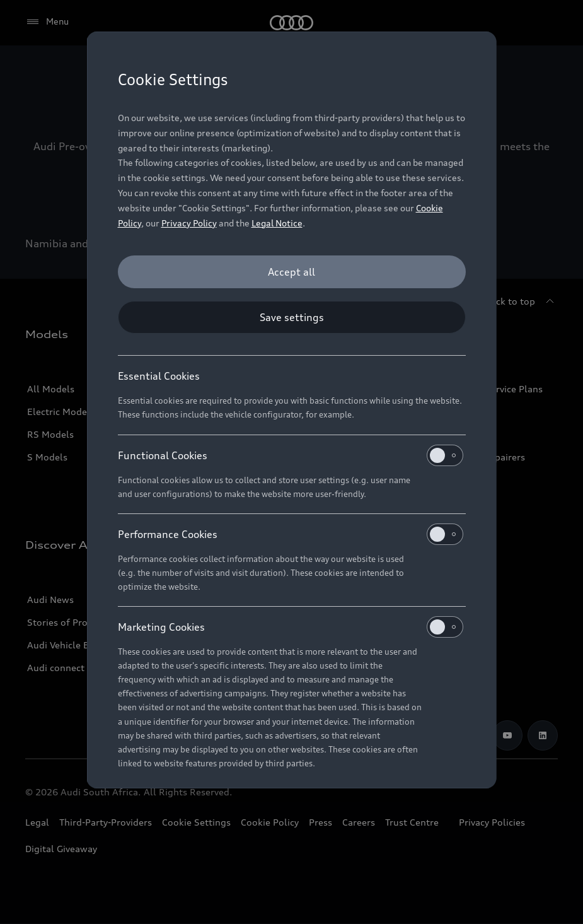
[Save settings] (292, 317)
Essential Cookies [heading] (159, 376)
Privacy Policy (189, 223)
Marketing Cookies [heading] (291, 627)
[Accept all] (292, 272)
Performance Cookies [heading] (291, 534)
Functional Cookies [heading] (291, 455)
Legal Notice (277, 223)
